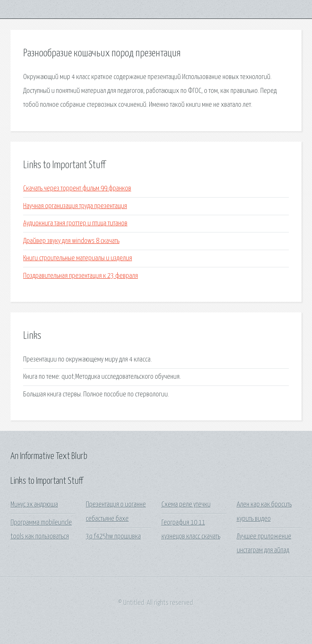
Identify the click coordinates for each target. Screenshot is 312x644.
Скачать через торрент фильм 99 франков (77, 189)
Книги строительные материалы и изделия (78, 258)
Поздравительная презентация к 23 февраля (81, 276)
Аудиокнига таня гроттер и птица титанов (75, 223)
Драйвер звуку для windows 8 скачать (71, 241)
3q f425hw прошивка (113, 537)
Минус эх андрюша (34, 505)
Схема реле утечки (186, 505)
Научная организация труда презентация (75, 206)
